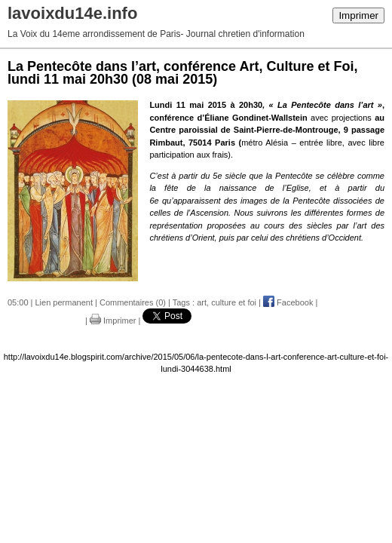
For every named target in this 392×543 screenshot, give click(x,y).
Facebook (288, 302)
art (202, 302)
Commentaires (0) (133, 302)
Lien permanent (64, 302)
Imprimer (358, 15)
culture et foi (234, 302)
